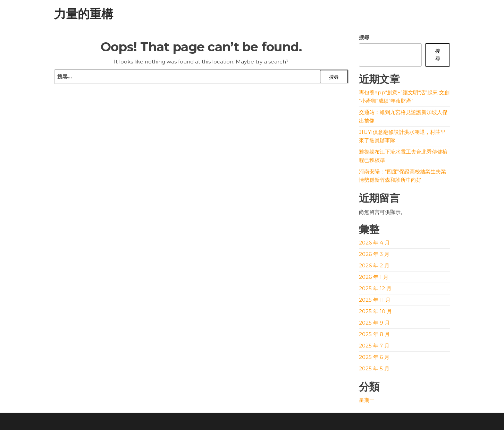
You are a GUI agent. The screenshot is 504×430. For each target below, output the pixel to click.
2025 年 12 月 (375, 288)
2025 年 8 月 (374, 334)
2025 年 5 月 (374, 368)
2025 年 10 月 (375, 311)
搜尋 (364, 37)
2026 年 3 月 (374, 254)
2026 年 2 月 (374, 265)
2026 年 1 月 (374, 277)
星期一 (367, 400)
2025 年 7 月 (374, 346)
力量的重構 (84, 14)
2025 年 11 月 (375, 300)
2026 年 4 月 (374, 243)
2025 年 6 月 (374, 357)
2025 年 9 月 (374, 323)
